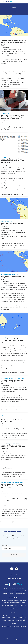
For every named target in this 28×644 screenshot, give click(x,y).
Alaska (3, 222)
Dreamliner (19, 379)
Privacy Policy (14, 575)
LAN (8, 39)
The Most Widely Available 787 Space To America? (12, 381)
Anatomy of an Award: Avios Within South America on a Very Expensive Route (13, 161)
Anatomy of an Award (6, 482)
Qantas (17, 337)
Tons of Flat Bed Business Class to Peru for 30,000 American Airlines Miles (14, 42)
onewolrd (12, 416)
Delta (5, 443)
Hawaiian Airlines (15, 274)
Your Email (6, 545)
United (3, 416)
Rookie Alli (15, 482)
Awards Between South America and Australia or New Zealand (13, 340)
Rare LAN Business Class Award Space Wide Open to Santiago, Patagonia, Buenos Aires (13, 117)
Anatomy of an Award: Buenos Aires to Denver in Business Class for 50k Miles (13, 486)
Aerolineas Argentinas (12, 443)
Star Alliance (23, 416)
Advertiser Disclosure (14, 598)
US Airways (17, 416)
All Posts (14, 12)
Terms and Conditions (14, 578)
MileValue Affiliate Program (14, 628)
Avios (2, 157)
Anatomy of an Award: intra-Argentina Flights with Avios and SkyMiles (13, 447)
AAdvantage (4, 39)
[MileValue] (7, 2)
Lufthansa (3, 418)
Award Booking (10, 337)
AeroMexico (9, 222)
